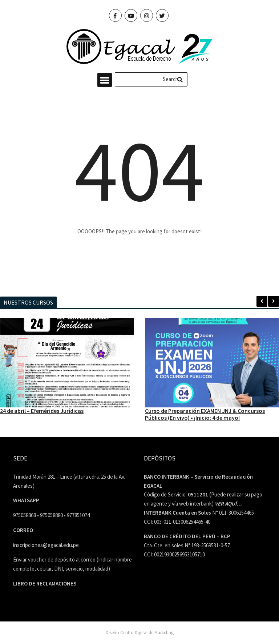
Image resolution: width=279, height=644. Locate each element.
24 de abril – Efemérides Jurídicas (42, 411)
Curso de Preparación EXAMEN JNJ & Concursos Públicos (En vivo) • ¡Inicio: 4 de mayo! (205, 414)
